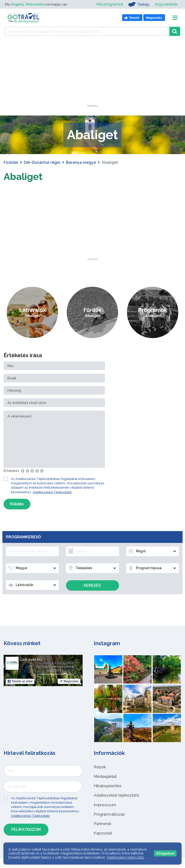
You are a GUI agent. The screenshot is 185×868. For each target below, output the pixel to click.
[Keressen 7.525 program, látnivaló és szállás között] (87, 31)
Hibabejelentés (108, 786)
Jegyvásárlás (166, 4)
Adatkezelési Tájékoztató (52, 492)
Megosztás (69, 681)
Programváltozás (109, 814)
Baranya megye (81, 162)
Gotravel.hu (31, 660)
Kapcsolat (103, 833)
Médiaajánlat (105, 776)
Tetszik (20, 681)
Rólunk (100, 767)
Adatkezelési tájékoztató (116, 795)
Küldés (17, 504)
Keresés (92, 585)
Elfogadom (165, 853)
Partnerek (102, 824)
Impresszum (105, 805)
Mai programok (110, 4)
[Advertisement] (92, 75)
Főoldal (11, 162)
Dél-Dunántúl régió (42, 162)
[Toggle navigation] (175, 18)
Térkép (139, 4)
